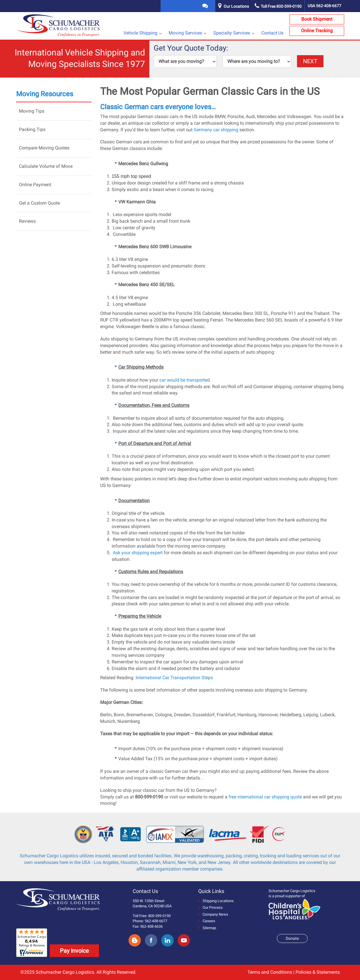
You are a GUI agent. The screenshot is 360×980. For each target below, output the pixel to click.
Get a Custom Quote (39, 203)
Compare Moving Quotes (44, 148)
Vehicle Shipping (140, 33)
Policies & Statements (318, 972)
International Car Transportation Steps (174, 678)
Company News (213, 914)
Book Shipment (317, 19)
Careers (207, 921)
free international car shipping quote (265, 797)
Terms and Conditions (270, 972)
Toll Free (278, 6)
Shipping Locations (216, 901)
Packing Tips (32, 129)
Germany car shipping (216, 130)
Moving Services (185, 33)
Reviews (27, 221)
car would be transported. (185, 380)
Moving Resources (45, 94)
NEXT (310, 61)
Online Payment (35, 185)
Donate (292, 938)
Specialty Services (232, 33)
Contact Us (272, 33)
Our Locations (236, 6)
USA (324, 6)
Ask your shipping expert (137, 553)
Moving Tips (32, 111)
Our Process (211, 907)
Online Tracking (317, 31)
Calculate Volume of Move (46, 166)
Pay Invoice (74, 951)
